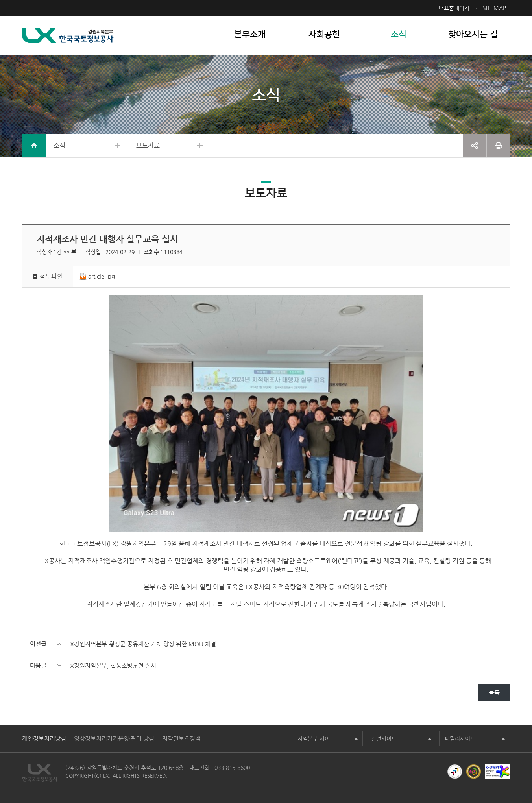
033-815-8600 (232, 768)
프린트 (498, 146)
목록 (494, 692)
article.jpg (102, 276)
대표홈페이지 (454, 8)
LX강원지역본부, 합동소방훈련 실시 (112, 665)
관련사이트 (384, 738)
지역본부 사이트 (316, 738)
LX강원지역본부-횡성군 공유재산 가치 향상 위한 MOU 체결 (142, 644)
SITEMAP (494, 8)
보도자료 (148, 145)
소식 (59, 145)
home (34, 146)
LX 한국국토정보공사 (68, 36)
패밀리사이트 (460, 738)
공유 (475, 146)
